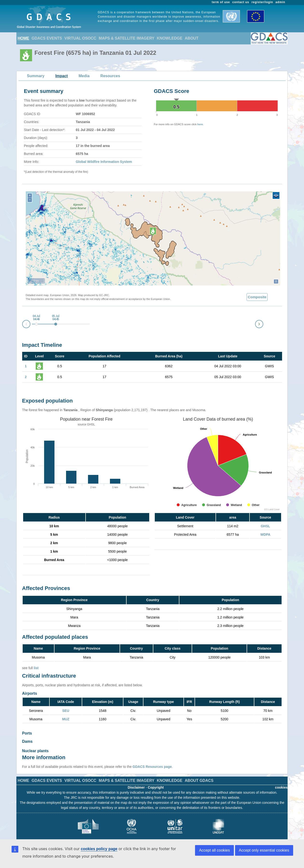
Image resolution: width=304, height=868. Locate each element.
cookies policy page (99, 849)
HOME (23, 38)
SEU (66, 711)
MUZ (66, 719)
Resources (110, 76)
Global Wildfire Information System (104, 162)
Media (84, 76)
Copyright (156, 783)
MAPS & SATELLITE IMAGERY (126, 38)
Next (263, 323)
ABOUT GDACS (199, 776)
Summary (36, 76)
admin (280, 2)
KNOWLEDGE (170, 38)
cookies (281, 783)
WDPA (265, 535)
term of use (221, 2)
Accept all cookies (214, 850)
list (36, 668)
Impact (61, 76)
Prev (22, 325)
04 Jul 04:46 (36, 318)
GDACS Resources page (152, 762)
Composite (257, 297)
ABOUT (192, 38)
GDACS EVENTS (47, 38)
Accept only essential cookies (264, 850)
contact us (241, 2)
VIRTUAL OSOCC (80, 38)
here (200, 124)
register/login (262, 2)
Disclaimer (136, 783)
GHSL (91, 424)
